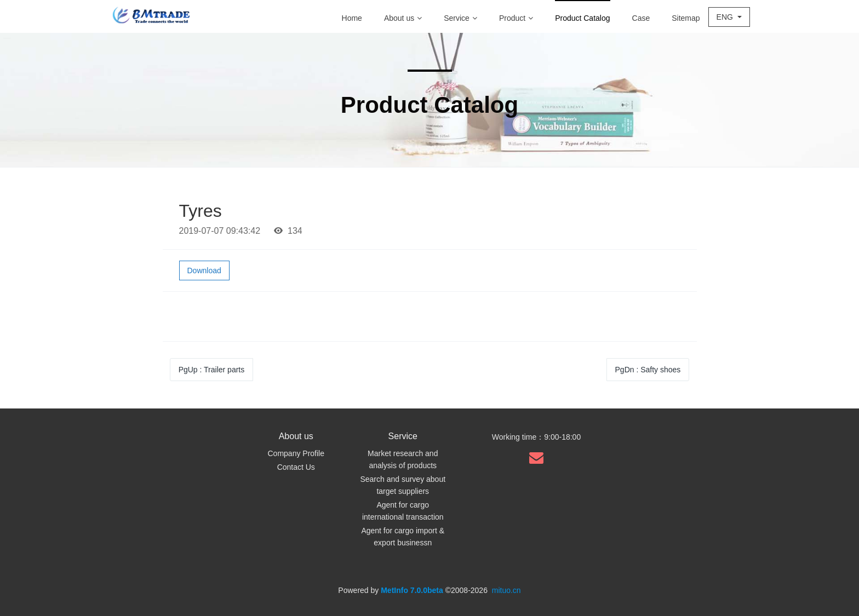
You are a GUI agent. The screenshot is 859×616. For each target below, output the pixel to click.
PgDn (648, 370)
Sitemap (686, 18)
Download (204, 270)
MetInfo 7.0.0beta (412, 590)
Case (641, 18)
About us (403, 18)
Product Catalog (582, 18)
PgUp (212, 370)
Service (460, 18)
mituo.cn (506, 590)
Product (516, 18)
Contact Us (296, 467)
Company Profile (296, 453)
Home (352, 18)
